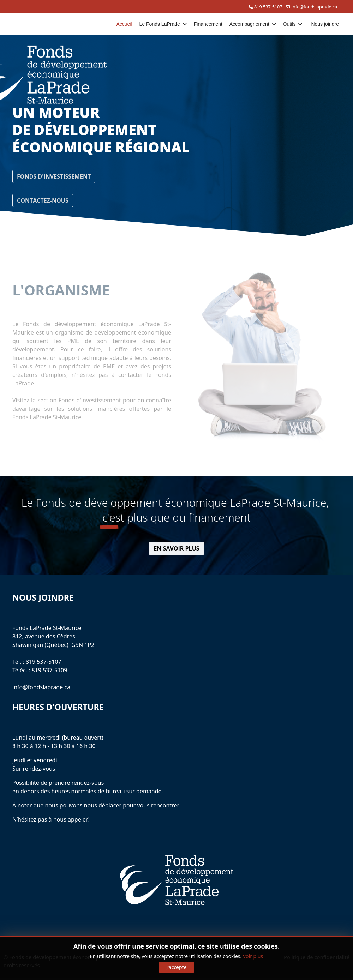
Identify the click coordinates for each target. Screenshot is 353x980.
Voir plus (253, 956)
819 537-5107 (268, 7)
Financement (208, 24)
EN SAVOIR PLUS (176, 548)
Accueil (124, 24)
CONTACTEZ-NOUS (43, 200)
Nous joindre (325, 24)
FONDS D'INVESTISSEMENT (54, 176)
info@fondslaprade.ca (314, 7)
